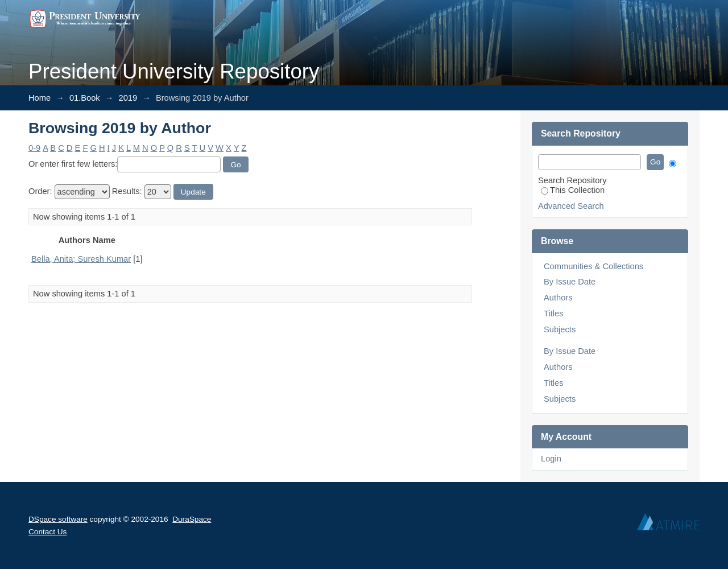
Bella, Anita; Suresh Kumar (81, 259)
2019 (128, 98)
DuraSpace (192, 519)
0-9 (34, 148)
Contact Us (47, 532)
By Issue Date (570, 282)
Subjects (560, 329)
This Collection (573, 190)
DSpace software (58, 519)
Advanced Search (571, 206)
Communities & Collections (593, 266)
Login (551, 459)
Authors (558, 298)
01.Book (85, 98)
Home (40, 98)
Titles (553, 314)
